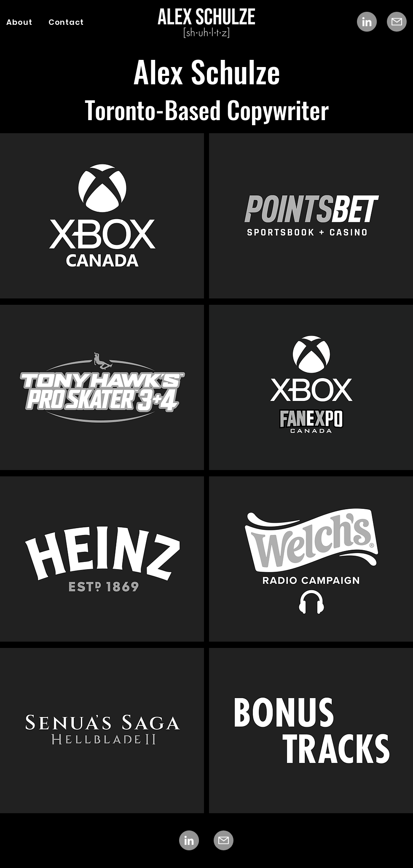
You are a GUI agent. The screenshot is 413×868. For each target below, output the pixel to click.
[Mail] (397, 22)
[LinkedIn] (367, 22)
